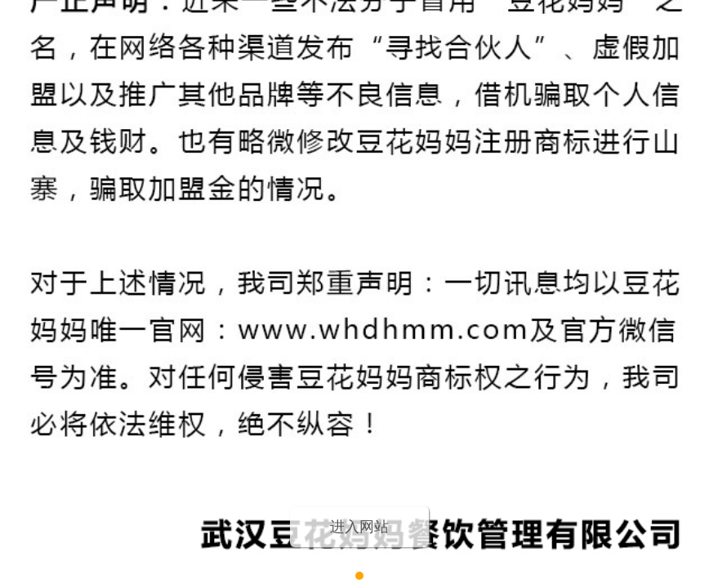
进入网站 (359, 527)
